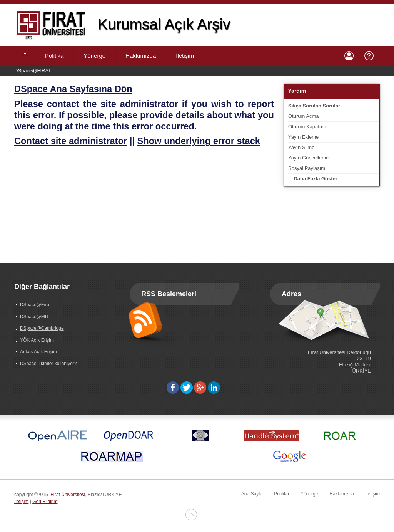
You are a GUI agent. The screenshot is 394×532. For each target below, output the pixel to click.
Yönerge (94, 56)
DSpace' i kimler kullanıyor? (48, 364)
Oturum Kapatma (307, 127)
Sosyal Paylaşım (307, 168)
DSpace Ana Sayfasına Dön (73, 89)
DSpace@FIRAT (33, 71)
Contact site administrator (71, 141)
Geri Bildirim (45, 502)
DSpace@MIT (35, 317)
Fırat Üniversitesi (68, 495)
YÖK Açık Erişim (37, 340)
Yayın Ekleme (303, 137)
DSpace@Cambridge (42, 328)
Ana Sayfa (252, 494)
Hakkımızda (141, 56)
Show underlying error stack (199, 141)
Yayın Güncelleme (308, 158)
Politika (54, 56)
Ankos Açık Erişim (38, 352)
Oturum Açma (303, 116)
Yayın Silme (301, 147)
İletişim (185, 56)
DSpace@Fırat (35, 305)
